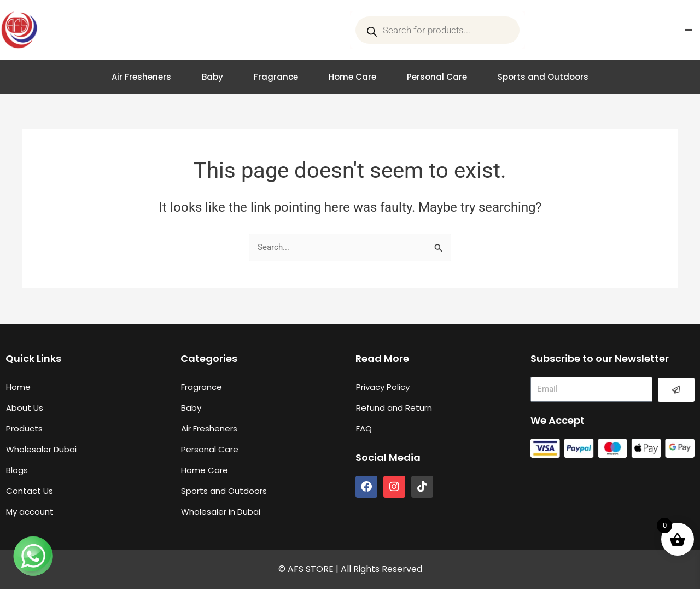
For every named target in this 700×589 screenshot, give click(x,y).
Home (18, 387)
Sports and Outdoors (543, 77)
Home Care (352, 77)
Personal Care (437, 77)
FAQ (364, 428)
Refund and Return (394, 408)
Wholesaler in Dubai (221, 512)
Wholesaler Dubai (41, 449)
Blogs (17, 470)
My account (30, 512)
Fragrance (276, 77)
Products (24, 428)
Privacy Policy (383, 387)
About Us (25, 408)
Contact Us (30, 491)
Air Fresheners (141, 77)
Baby (212, 77)
